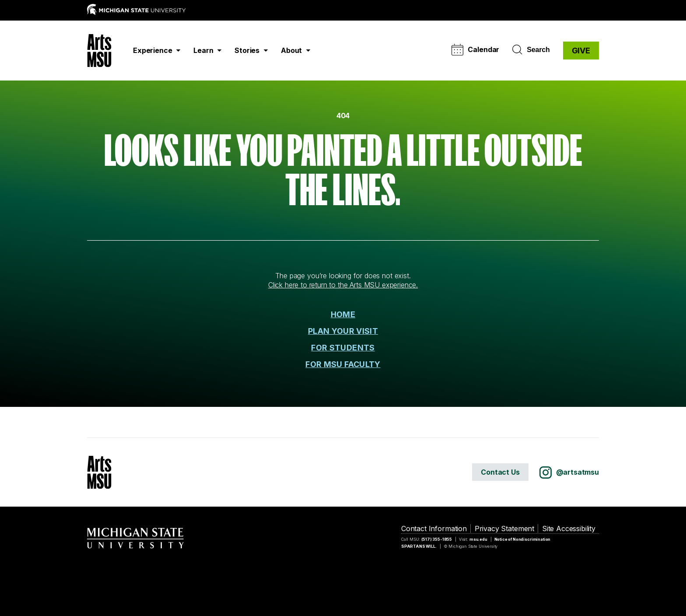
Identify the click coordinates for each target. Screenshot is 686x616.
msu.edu (478, 539)
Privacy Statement (504, 528)
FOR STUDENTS (343, 348)
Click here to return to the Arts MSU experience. (343, 285)
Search (531, 50)
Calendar (475, 50)
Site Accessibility (569, 528)
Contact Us (500, 472)
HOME (343, 314)
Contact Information (434, 528)
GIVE (581, 51)
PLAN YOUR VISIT (343, 331)
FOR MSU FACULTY (343, 364)
